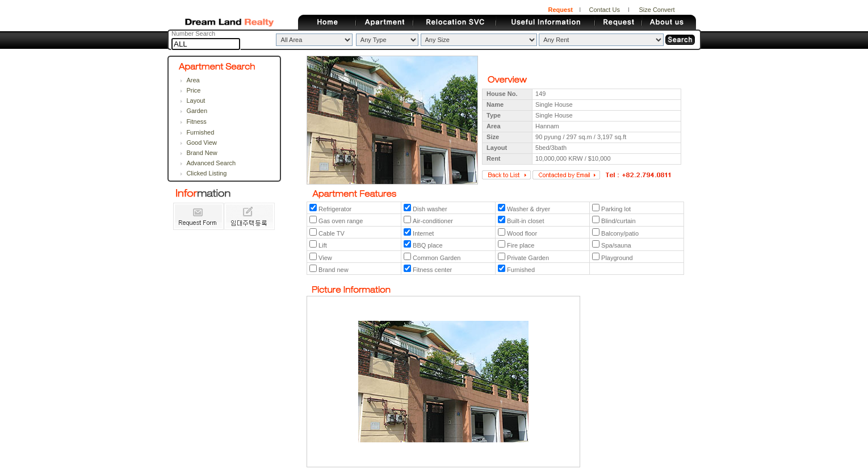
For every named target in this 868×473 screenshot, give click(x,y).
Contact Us (604, 10)
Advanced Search (211, 163)
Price (193, 90)
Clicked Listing (206, 173)
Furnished (200, 132)
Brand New (202, 153)
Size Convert (657, 10)
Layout (196, 101)
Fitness (196, 122)
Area (193, 80)
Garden (197, 111)
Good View (202, 143)
